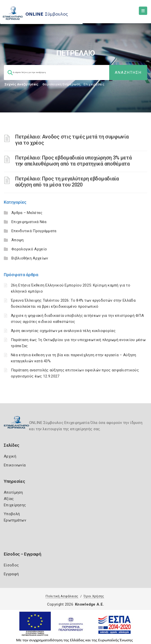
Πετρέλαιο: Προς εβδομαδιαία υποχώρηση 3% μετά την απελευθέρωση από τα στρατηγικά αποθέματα (73, 161)
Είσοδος (11, 565)
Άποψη (18, 240)
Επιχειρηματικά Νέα (29, 222)
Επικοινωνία (15, 465)
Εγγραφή (11, 574)
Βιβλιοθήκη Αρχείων (30, 258)
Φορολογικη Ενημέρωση (61, 84)
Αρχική (10, 456)
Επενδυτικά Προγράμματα (34, 231)
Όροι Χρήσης (94, 596)
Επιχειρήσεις (94, 84)
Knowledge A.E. (89, 604)
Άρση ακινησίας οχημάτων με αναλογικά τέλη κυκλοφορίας (63, 331)
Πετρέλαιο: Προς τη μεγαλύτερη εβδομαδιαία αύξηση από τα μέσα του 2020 (67, 182)
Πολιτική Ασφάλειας (62, 596)
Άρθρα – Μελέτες (27, 213)
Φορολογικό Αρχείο (29, 249)
